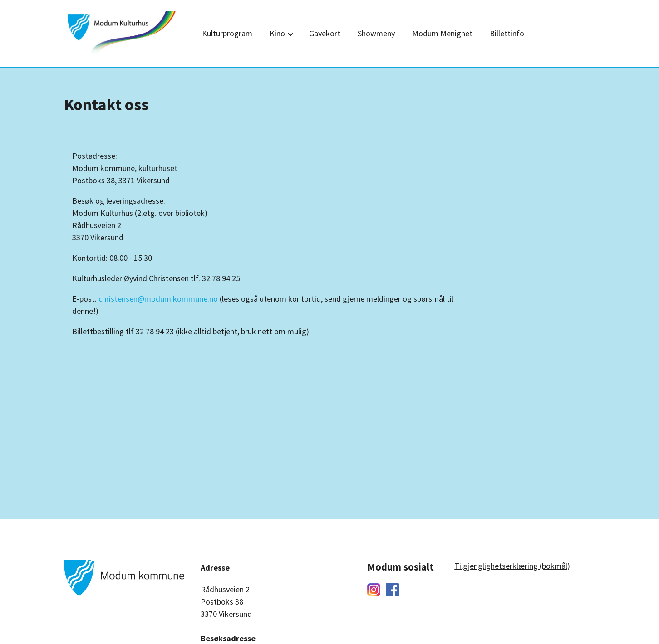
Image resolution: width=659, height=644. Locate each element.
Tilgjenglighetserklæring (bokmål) (512, 566)
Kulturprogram (227, 33)
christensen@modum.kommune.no (158, 299)
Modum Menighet (442, 33)
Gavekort (325, 33)
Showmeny (376, 33)
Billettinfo (507, 33)
